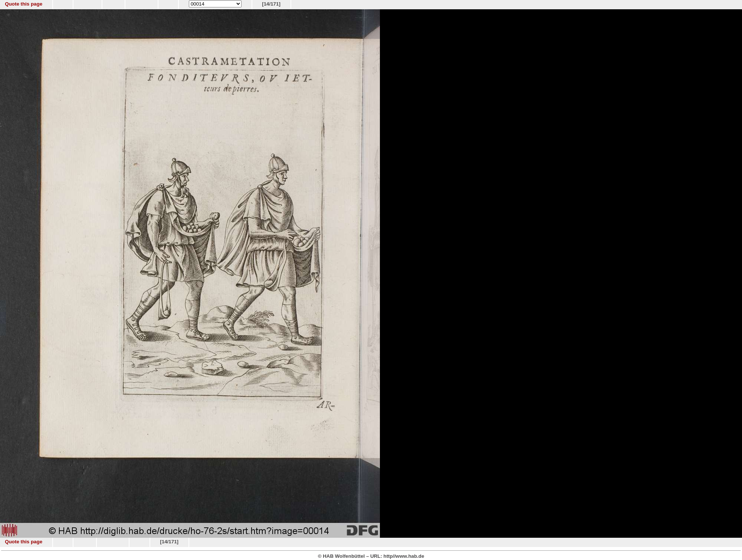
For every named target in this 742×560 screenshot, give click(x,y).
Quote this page (24, 4)
